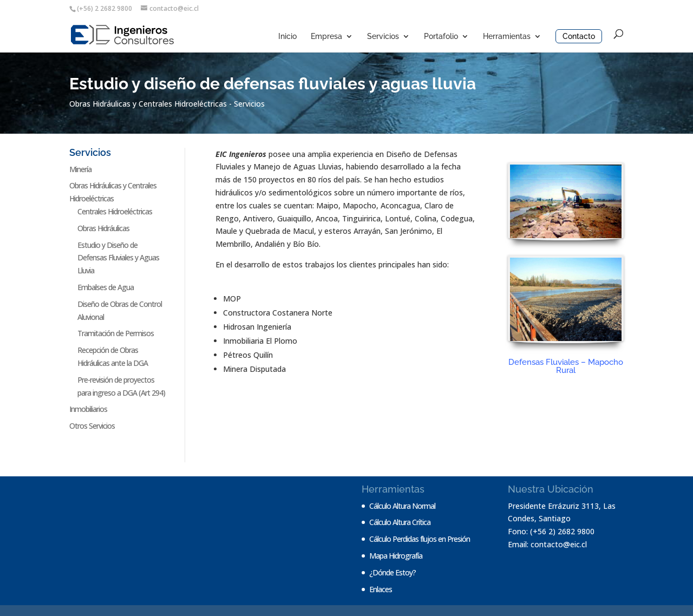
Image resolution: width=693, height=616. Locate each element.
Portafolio (441, 37)
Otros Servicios (92, 426)
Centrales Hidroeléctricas (115, 211)
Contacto (579, 36)
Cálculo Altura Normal (402, 506)
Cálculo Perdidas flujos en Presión (420, 539)
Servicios (383, 37)
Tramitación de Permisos (116, 333)
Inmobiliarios (88, 409)
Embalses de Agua (106, 287)
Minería (80, 169)
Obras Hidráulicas (103, 228)
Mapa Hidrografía (396, 556)
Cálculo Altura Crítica (400, 522)
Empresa (326, 37)
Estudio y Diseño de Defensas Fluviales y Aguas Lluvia (118, 258)
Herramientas (507, 37)
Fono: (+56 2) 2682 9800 (551, 531)
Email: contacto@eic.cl (547, 544)
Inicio (287, 37)
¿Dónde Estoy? (393, 572)
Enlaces (381, 589)
